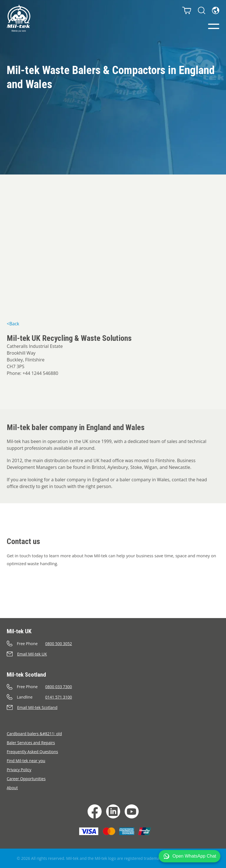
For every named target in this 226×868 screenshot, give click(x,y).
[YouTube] (132, 811)
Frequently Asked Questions (32, 752)
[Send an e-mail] (113, 654)
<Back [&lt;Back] (13, 324)
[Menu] (214, 26)
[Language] (216, 10)
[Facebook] (95, 811)
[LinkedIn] (113, 811)
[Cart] (187, 10)
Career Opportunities (26, 779)
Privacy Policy (19, 770)
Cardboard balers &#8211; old (34, 734)
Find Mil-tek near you (26, 761)
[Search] (202, 10)
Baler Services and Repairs (31, 743)
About (12, 788)
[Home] (19, 18)
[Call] (113, 644)
